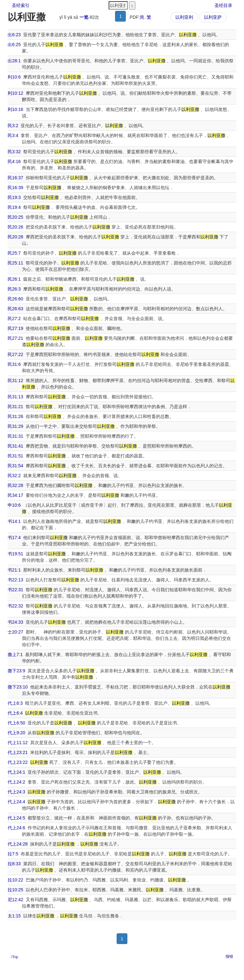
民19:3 (14, 197)
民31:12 (15, 380)
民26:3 (14, 289)
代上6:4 (15, 713)
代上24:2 (16, 782)
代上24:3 (16, 792)
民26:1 (14, 279)
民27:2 (14, 319)
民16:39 (15, 188)
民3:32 (14, 152)
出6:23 (14, 35)
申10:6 (14, 505)
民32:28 (15, 485)
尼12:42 (15, 900)
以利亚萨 (213, 17)
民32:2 (14, 476)
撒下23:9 (16, 671)
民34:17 (15, 495)
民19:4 (14, 207)
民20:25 (15, 217)
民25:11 (15, 263)
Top (15, 957)
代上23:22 (18, 762)
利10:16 (15, 109)
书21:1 (14, 570)
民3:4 (13, 135)
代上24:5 (16, 818)
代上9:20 (16, 733)
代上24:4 (16, 802)
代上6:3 (15, 703)
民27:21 (15, 338)
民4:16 (14, 161)
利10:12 (15, 93)
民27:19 (15, 328)
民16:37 (15, 178)
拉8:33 (14, 864)
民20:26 (15, 227)
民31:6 (14, 364)
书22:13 (15, 580)
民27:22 (15, 354)
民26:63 (15, 309)
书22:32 (15, 606)
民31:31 (15, 436)
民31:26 (15, 416)
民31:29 (15, 426)
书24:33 (15, 622)
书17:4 (14, 538)
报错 (229, 956)
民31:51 (15, 456)
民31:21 (15, 407)
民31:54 (15, 466)
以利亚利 (184, 17)
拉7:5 (13, 854)
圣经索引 (21, 5)
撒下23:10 (18, 687)
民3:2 (13, 126)
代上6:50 (16, 723)
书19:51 (15, 554)
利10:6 (14, 77)
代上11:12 (18, 743)
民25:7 (14, 253)
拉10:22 (15, 880)
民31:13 (15, 397)
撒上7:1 (15, 654)
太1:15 (14, 916)
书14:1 (14, 521)
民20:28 (15, 237)
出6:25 (14, 45)
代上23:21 (18, 752)
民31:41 (15, 446)
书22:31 (15, 590)
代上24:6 (16, 828)
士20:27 (15, 632)
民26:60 (15, 299)
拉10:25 (15, 890)
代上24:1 (16, 772)
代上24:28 (18, 844)
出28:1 (14, 61)
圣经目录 (223, 5)
